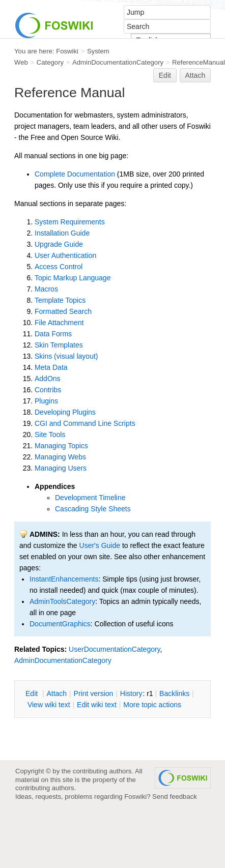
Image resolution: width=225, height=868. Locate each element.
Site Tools (50, 435)
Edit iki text (97, 705)
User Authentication (65, 255)
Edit (165, 75)
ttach (57, 693)
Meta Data (51, 367)
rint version (94, 693)
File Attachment (59, 323)
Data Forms (53, 334)
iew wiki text (49, 705)
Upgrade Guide (59, 244)
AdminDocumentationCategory (118, 62)
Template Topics (60, 300)
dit (33, 693)
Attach (195, 75)
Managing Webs (60, 457)
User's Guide (100, 545)
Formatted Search (63, 311)
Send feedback (175, 797)
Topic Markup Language (73, 278)
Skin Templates (59, 345)
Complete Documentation (75, 174)
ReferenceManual (199, 62)
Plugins (46, 401)
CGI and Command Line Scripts (85, 423)
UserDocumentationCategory (115, 649)
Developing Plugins (65, 412)
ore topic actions (152, 705)
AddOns (48, 379)
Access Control (59, 267)
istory (131, 693)
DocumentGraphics (60, 624)
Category (50, 62)
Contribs (48, 390)
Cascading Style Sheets (93, 509)
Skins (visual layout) (66, 356)
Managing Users (61, 468)
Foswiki (67, 51)
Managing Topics (61, 446)
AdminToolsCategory (62, 601)
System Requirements (70, 222)
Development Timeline (90, 498)
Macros (46, 289)
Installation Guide (62, 233)
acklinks (174, 693)
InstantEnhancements (64, 579)
